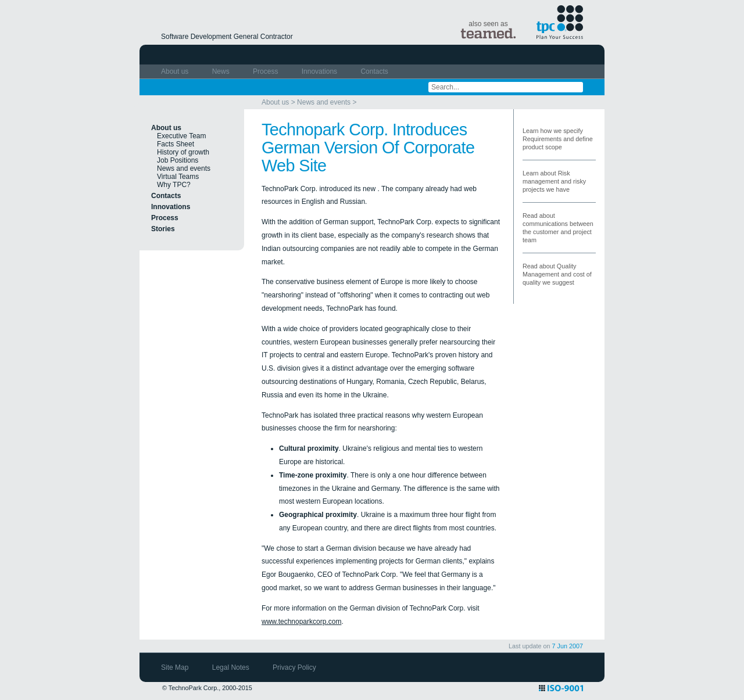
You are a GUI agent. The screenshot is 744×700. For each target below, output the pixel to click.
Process (267, 71)
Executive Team (182, 136)
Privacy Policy (294, 667)
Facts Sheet (176, 144)
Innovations (321, 71)
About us (176, 71)
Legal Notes (232, 667)
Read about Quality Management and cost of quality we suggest (557, 274)
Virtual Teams (178, 177)
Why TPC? (174, 185)
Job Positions (178, 160)
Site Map (176, 667)
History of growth (183, 152)
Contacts (374, 71)
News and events (324, 102)
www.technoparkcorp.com (301, 622)
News (222, 71)
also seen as (488, 29)
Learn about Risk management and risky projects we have (554, 181)
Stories (163, 229)
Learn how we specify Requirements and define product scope (558, 139)
